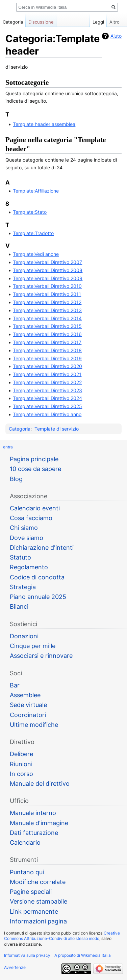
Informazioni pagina (38, 921)
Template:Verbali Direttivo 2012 (47, 302)
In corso (21, 774)
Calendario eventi (35, 508)
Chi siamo (24, 528)
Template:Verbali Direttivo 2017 (47, 342)
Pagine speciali (31, 892)
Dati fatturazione (34, 833)
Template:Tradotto (33, 233)
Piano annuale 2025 (38, 597)
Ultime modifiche (34, 725)
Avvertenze (15, 967)
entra (8, 447)
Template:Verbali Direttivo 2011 (47, 294)
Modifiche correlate (38, 882)
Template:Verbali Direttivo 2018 (47, 350)
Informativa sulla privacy (27, 955)
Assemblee (25, 695)
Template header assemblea (44, 124)
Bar (15, 685)
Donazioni (24, 636)
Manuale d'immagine (39, 823)
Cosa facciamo (31, 518)
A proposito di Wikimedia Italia (83, 955)
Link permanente (34, 911)
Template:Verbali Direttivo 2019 (47, 358)
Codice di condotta (37, 577)
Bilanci (19, 606)
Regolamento (29, 567)
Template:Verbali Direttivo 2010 (47, 286)
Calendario (25, 842)
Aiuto (116, 36)
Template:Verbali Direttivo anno (47, 414)
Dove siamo (27, 538)
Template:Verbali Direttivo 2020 (47, 366)
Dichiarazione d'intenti (42, 548)
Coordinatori (28, 715)
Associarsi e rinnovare (41, 656)
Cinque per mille (33, 646)
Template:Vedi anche (36, 254)
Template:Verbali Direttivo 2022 (47, 382)
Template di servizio (57, 429)
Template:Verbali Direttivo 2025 (47, 406)
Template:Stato (30, 212)
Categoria (20, 429)
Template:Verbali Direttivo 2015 (47, 326)
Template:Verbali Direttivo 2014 (47, 318)
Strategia (23, 587)
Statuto (20, 557)
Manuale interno (33, 813)
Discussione (41, 22)
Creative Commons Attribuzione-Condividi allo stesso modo (62, 936)
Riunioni (21, 764)
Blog (16, 479)
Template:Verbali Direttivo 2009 (48, 278)
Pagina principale (34, 459)
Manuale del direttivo (40, 784)
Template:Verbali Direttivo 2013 (47, 310)
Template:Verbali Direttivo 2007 (47, 262)
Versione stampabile (39, 901)
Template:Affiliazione (36, 191)
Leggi (92, 22)
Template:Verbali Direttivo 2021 (47, 374)
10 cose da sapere (35, 469)
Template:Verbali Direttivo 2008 (48, 270)
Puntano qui (27, 872)
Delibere (21, 754)
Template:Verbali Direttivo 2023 (47, 390)
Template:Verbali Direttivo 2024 (47, 398)
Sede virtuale (28, 705)
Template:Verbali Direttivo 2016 (47, 334)
